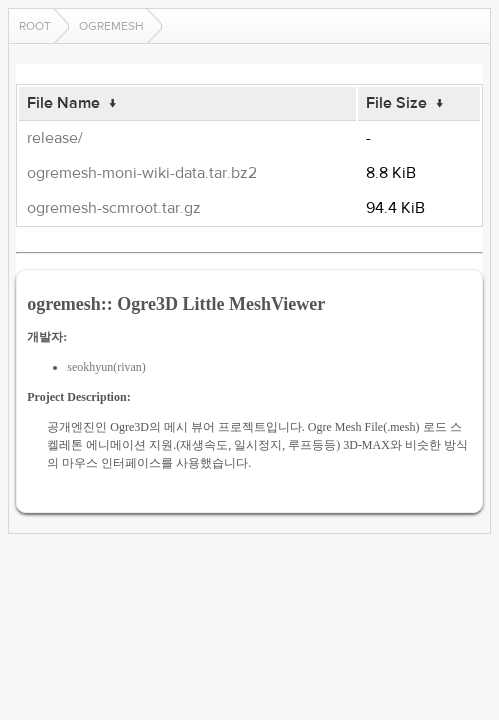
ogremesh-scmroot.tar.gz (114, 208)
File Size (396, 103)
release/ (55, 138)
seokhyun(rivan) (106, 367)
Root (35, 26)
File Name (63, 103)
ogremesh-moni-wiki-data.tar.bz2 (142, 173)
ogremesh (111, 26)
